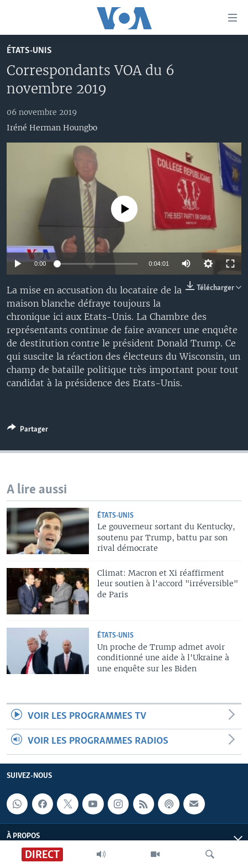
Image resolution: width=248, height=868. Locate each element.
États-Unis (29, 51)
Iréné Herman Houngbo (52, 128)
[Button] (28, 431)
